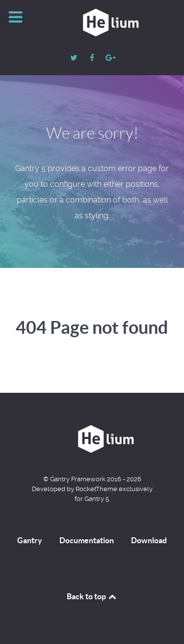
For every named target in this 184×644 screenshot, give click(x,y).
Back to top (92, 596)
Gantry (30, 540)
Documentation (87, 540)
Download (149, 540)
